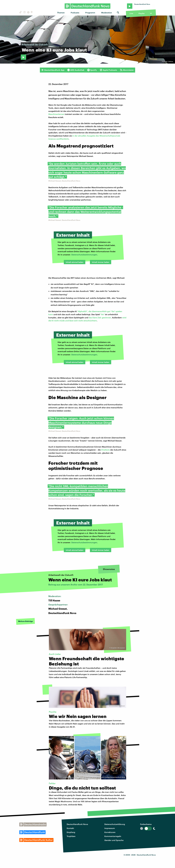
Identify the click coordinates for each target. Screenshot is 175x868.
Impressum (110, 828)
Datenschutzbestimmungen (84, 255)
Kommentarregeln (113, 836)
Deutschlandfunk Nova (77, 824)
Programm (90, 13)
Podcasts (75, 13)
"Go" (102, 314)
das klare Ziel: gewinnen (100, 317)
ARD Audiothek (76, 70)
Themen (61, 13)
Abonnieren (127, 70)
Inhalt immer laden (101, 262)
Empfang (71, 832)
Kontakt (70, 828)
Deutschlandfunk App (53, 70)
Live (131, 13)
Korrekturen (110, 832)
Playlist (142, 13)
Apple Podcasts (108, 70)
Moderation (107, 13)
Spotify (92, 70)
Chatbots (105, 450)
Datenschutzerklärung (115, 824)
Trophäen (71, 836)
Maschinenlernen (56, 114)
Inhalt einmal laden (75, 262)
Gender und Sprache (114, 840)
